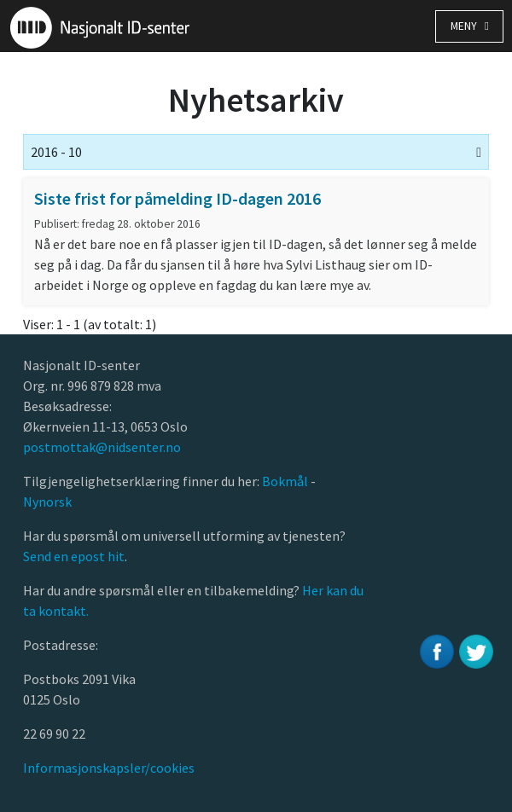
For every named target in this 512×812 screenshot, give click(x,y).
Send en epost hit (74, 556)
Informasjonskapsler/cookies (109, 768)
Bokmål (286, 481)
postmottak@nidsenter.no (102, 447)
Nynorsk (49, 502)
